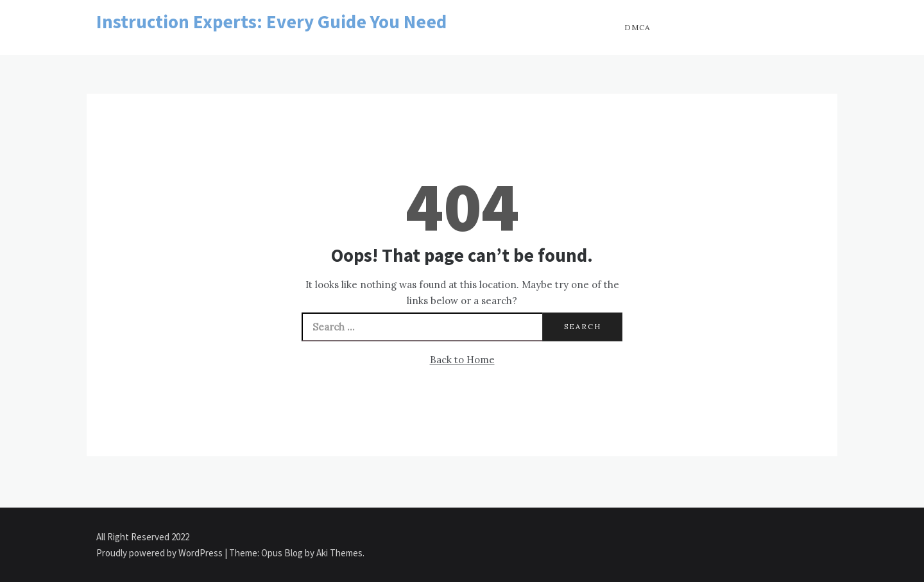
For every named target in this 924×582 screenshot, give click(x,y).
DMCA (637, 27)
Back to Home (462, 360)
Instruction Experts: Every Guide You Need (271, 21)
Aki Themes (339, 553)
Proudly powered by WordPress (160, 553)
